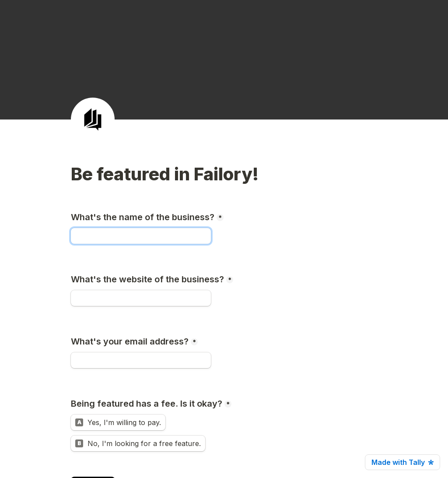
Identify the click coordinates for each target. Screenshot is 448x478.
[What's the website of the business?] (141, 298)
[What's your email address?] (141, 360)
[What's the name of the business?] (141, 236)
